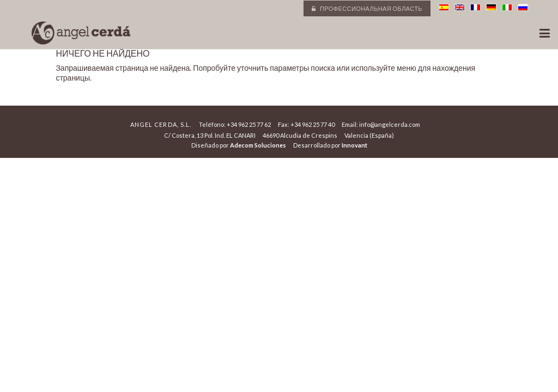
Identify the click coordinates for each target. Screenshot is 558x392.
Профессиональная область (367, 8)
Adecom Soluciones (258, 145)
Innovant (354, 145)
